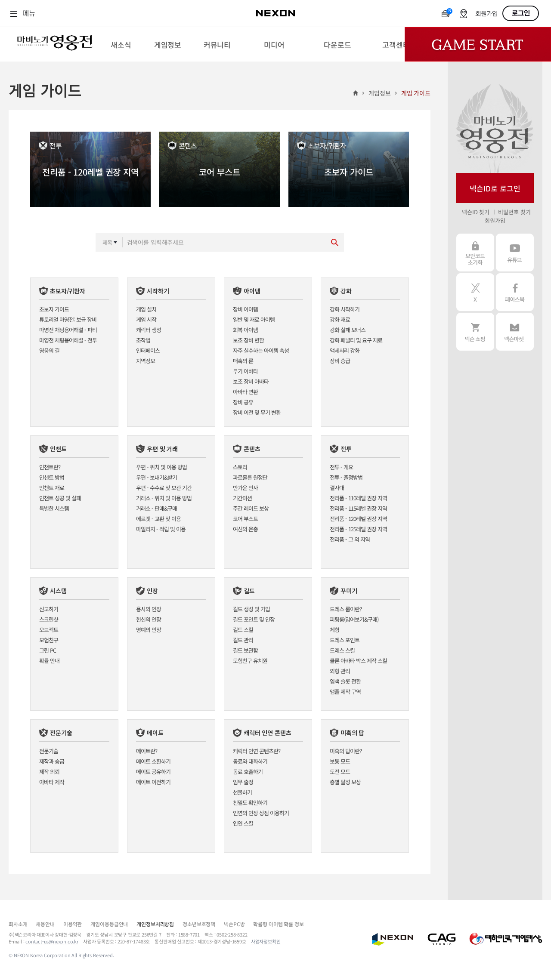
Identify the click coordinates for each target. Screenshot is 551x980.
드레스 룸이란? (346, 609)
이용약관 (73, 924)
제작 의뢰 (49, 772)
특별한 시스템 (54, 508)
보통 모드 (340, 761)
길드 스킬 (243, 630)
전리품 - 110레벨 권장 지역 (358, 498)
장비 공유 (243, 402)
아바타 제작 (52, 782)
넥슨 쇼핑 (475, 332)
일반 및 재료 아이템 (254, 319)
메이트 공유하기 (153, 772)
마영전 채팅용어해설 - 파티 (68, 330)
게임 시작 (146, 319)
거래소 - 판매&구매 (156, 508)
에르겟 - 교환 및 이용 (158, 519)
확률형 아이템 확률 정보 (278, 924)
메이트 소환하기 (153, 761)
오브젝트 (49, 630)
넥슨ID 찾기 (476, 212)
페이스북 (515, 292)
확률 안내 (49, 661)
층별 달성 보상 (345, 782)
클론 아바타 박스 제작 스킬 (358, 661)
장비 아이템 (245, 309)
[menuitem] (121, 44)
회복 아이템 (245, 330)
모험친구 (49, 640)
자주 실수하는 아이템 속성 (261, 350)
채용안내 (45, 924)
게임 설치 (146, 309)
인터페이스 (148, 350)
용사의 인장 (149, 609)
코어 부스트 (245, 519)
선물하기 (242, 792)
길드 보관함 (245, 650)
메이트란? (147, 751)
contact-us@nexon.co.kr (52, 941)
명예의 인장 (149, 630)
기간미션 (242, 498)
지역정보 (145, 361)
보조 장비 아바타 (251, 381)
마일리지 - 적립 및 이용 (161, 529)
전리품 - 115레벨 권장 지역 (358, 508)
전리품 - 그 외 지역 (350, 539)
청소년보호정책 (199, 924)
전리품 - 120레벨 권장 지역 (358, 519)
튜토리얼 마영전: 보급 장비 (68, 319)
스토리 (240, 467)
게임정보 (379, 93)
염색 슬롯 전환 (345, 681)
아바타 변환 (245, 392)
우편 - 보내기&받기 (156, 477)
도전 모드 (340, 772)
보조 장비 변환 (248, 340)
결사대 (337, 488)
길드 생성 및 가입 (251, 609)
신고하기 (49, 609)
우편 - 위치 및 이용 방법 (161, 467)
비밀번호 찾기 (514, 212)
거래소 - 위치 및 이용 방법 (164, 498)
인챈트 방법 (52, 477)
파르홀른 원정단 (250, 477)
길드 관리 (243, 640)
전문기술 (49, 751)
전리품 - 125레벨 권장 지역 (358, 529)
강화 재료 (340, 319)
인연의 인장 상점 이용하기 (261, 813)
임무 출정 (243, 782)
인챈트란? (50, 467)
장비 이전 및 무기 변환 (257, 412)
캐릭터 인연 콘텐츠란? (257, 751)
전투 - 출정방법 (346, 477)
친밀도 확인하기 (250, 803)
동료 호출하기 (248, 772)
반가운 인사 (245, 488)
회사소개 (18, 924)
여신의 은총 (245, 529)
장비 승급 (340, 361)
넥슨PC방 (234, 924)
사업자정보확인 (266, 941)
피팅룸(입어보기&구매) (354, 619)
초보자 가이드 (54, 309)
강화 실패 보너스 (348, 330)
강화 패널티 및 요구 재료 (356, 340)
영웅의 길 (49, 350)
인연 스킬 (243, 823)
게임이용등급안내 (109, 924)
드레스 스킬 (342, 650)
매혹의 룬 (243, 361)
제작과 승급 (52, 761)
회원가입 (486, 14)
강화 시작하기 (345, 309)
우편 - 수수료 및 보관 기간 (164, 488)
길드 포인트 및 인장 (254, 619)
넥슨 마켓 (515, 332)
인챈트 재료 (52, 488)
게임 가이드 (416, 93)
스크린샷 (49, 619)
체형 (334, 630)
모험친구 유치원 (250, 661)
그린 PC (48, 650)
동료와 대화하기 (250, 761)
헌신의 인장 (149, 619)
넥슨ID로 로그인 (495, 188)
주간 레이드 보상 (251, 508)
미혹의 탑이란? (346, 751)
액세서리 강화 (345, 350)
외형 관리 (340, 671)
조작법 (143, 340)
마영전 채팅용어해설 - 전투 (68, 340)
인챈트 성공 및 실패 (60, 498)
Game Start (478, 44)
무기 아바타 (245, 371)
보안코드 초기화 (475, 253)
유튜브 (515, 253)
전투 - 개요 (341, 467)
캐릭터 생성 (149, 330)
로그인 (521, 13)
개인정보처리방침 (155, 924)
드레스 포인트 (345, 640)
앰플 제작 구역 (345, 692)
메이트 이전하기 (153, 782)
